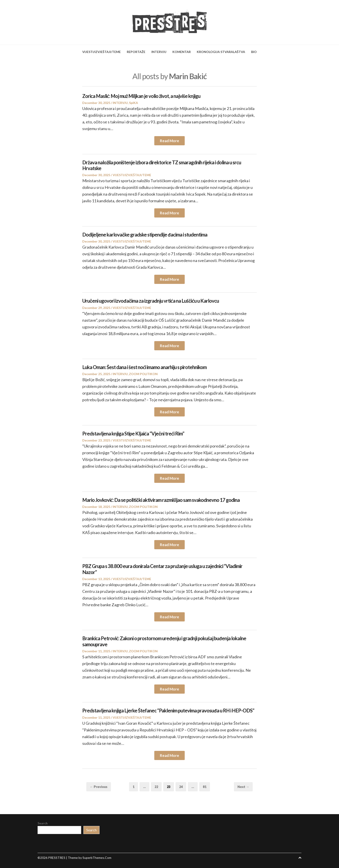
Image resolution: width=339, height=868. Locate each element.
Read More (169, 141)
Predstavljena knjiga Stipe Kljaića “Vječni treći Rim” (133, 434)
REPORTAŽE (136, 52)
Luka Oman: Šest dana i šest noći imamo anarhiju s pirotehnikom (144, 367)
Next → (243, 787)
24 (183, 786)
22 (158, 786)
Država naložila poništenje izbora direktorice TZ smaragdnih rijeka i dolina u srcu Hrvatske (162, 165)
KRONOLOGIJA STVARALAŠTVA (221, 52)
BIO (254, 52)
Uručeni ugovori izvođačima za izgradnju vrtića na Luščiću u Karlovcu (151, 301)
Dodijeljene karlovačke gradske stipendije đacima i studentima (145, 235)
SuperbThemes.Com (97, 858)
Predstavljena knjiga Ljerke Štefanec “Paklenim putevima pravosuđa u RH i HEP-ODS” (168, 711)
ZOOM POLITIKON (143, 374)
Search (43, 823)
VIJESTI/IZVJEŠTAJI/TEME (102, 52)
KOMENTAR (182, 52)
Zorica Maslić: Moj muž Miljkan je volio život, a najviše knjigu (141, 96)
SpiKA (133, 103)
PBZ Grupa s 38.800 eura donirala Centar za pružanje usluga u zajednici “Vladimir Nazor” (162, 569)
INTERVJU (159, 52)
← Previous (99, 787)
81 (206, 786)
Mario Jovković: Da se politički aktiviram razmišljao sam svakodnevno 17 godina (161, 500)
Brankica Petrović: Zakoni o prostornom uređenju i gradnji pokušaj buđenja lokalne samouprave (164, 641)
